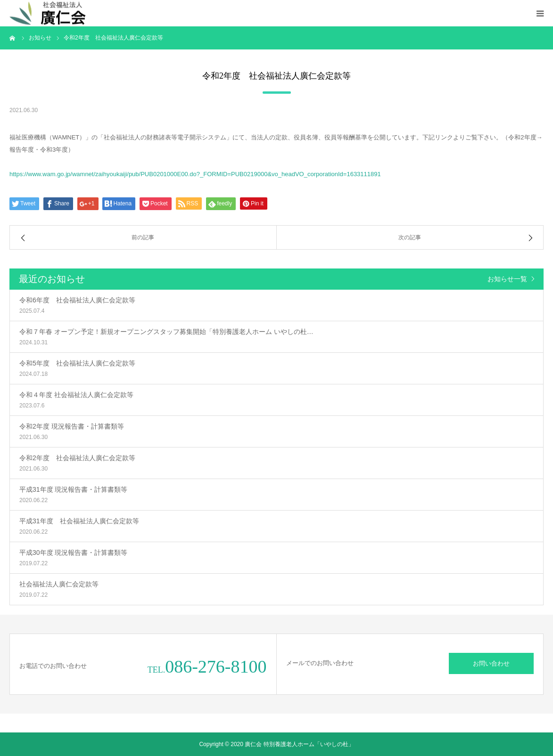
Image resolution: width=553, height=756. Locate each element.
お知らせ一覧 (507, 279)
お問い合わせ (491, 663)
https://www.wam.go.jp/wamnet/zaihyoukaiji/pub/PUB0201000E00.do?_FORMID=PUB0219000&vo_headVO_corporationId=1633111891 (195, 174)
